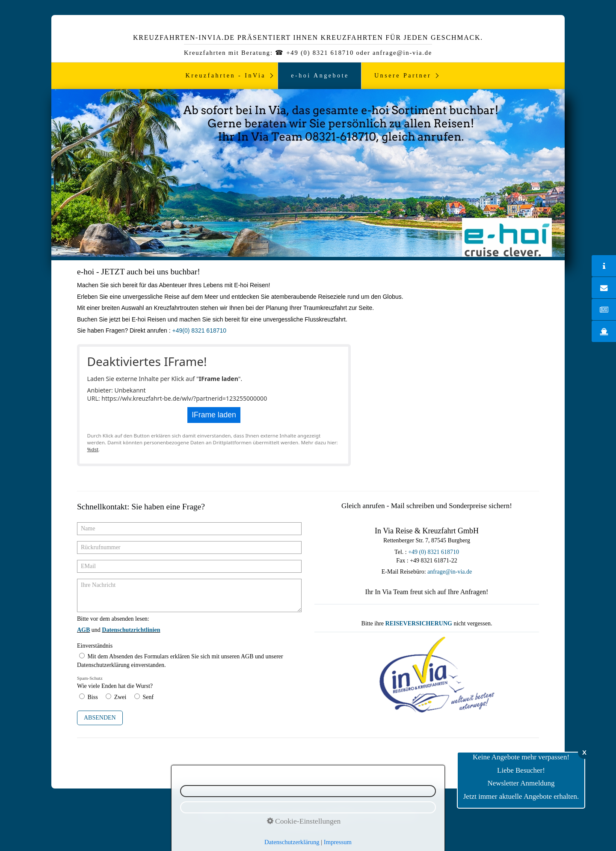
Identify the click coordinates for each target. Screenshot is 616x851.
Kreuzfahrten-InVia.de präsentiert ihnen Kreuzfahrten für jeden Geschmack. (308, 37)
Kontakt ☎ (335, 815)
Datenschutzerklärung (256, 815)
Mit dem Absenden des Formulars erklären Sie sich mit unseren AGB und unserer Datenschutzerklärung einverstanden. (180, 661)
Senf (148, 697)
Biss (93, 697)
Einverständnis (95, 646)
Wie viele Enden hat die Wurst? (115, 683)
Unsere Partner (403, 75)
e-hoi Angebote (320, 75)
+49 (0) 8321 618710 (434, 552)
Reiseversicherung (395, 815)
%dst (93, 449)
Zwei (120, 697)
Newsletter (212, 815)
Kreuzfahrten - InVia (226, 75)
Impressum (302, 815)
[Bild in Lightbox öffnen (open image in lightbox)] (427, 676)
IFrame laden (214, 415)
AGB (361, 815)
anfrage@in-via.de (450, 572)
